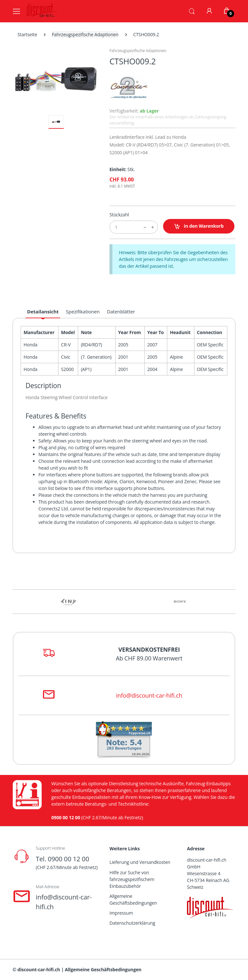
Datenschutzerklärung (132, 923)
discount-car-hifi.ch (39, 969)
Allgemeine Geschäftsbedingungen (133, 899)
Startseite (27, 34)
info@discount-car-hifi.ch (149, 695)
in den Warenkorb (199, 226)
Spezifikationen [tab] (83, 311)
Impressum (121, 913)
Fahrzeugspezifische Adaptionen (85, 34)
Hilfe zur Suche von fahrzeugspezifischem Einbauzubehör (132, 879)
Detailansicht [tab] (43, 311)
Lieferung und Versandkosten (140, 862)
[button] (192, 11)
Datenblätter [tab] (121, 311)
